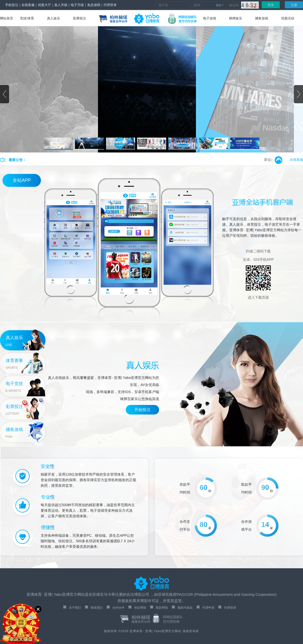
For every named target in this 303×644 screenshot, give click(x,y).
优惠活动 (288, 18)
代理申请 (208, 608)
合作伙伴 (118, 608)
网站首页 (7, 18)
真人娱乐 (54, 18)
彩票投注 (80, 18)
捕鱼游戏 (262, 18)
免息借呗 (94, 5)
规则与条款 (185, 608)
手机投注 (12, 5)
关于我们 (75, 608)
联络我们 (97, 608)
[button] (298, 94)
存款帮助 (140, 608)
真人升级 (61, 5)
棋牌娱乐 (236, 18)
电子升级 (77, 5)
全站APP (22, 180)
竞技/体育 (27, 18)
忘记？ (220, 5)
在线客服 (28, 5)
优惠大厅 (44, 5)
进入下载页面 (258, 297)
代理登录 (110, 5)
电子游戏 (210, 18)
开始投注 (142, 410)
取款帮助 (162, 608)
